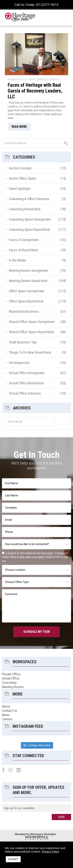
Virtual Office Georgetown (27, 373)
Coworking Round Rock (25, 209)
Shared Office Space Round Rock (31, 332)
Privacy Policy (51, 852)
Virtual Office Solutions (25, 393)
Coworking (9, 683)
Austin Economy (20, 168)
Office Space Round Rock (26, 301)
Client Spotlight (20, 189)
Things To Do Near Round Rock (30, 352)
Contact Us (9, 711)
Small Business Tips (23, 342)
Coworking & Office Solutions (29, 199)
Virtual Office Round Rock (26, 383)
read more (19, 127)
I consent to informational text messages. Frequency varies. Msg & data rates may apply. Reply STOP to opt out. (35, 557)
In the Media (17, 260)
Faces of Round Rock (23, 250)
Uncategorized (19, 363)
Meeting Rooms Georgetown (29, 271)
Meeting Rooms (13, 687)
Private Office (11, 674)
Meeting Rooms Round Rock (28, 281)
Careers (7, 719)
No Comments (53, 80)
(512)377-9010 (47, 5)
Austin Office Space (23, 178)
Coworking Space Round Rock (29, 230)
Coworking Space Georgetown (30, 219)
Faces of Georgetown (24, 240)
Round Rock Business (24, 311)
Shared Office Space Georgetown (32, 322)
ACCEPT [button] (13, 859)
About (6, 706)
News (6, 715)
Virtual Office (11, 678)
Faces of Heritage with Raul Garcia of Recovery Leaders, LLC (35, 91)
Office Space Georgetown (27, 291)
